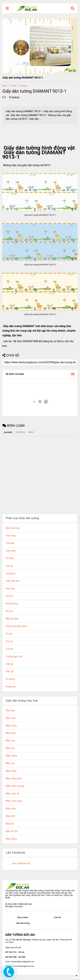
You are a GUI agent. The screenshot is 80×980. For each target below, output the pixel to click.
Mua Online (23, 917)
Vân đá (10, 672)
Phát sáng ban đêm (16, 626)
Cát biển (10, 543)
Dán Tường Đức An (21, 863)
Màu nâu (10, 741)
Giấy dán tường (23, 923)
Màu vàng (11, 771)
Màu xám (11, 809)
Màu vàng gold (14, 778)
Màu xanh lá (12, 794)
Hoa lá (9, 596)
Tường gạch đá (14, 657)
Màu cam (11, 718)
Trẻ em (14, 86)
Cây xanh (11, 551)
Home (5, 86)
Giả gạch (11, 573)
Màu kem (11, 733)
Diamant (24, 86)
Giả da (9, 566)
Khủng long (12, 604)
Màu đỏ (10, 824)
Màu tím (10, 763)
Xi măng (10, 679)
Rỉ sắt (9, 634)
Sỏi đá (9, 641)
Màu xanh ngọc (14, 801)
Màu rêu (10, 748)
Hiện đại (10, 589)
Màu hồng (11, 726)
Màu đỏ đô (12, 831)
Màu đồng (11, 839)
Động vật (11, 687)
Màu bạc (10, 711)
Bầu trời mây (13, 528)
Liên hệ (57, 917)
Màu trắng (11, 756)
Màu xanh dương (15, 786)
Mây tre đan (12, 619)
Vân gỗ (10, 664)
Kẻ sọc (9, 611)
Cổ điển (10, 558)
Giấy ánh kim (13, 581)
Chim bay (11, 536)
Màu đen (11, 816)
